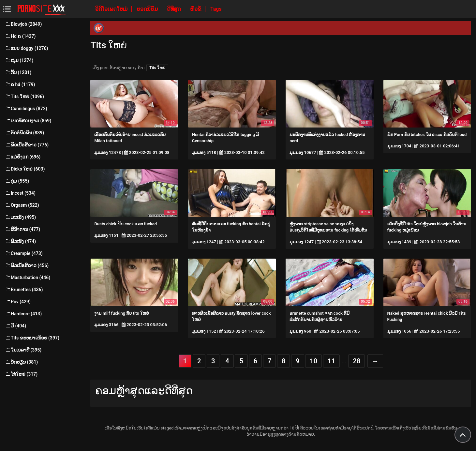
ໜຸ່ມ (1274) (19, 60)
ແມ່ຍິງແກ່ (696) (23, 157)
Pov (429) (18, 302)
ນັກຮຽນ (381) (21, 362)
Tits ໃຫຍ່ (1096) (24, 97)
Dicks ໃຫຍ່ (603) (25, 169)
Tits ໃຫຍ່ (157, 68)
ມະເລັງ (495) (20, 217)
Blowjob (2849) (23, 24)
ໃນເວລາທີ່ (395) (23, 350)
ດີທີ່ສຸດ (175, 9)
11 (331, 361)
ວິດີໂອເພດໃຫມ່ (112, 9)
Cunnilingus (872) (26, 109)
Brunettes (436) (24, 290)
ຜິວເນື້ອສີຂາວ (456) (27, 265)
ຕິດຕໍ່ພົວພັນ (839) (24, 133)
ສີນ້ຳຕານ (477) (22, 229)
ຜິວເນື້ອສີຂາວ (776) (27, 145)
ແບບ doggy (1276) (26, 48)
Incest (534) (20, 193)
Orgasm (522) (22, 205)
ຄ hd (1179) (20, 84)
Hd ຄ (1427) (20, 36)
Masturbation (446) (28, 278)
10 (313, 361)
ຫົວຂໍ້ (196, 9)
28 (357, 361)
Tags (216, 9)
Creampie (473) (24, 253)
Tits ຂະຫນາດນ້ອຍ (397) (32, 338)
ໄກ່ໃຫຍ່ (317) (21, 374)
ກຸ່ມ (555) (17, 181)
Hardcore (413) (23, 314)
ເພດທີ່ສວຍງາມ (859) (28, 121)
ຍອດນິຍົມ (148, 9)
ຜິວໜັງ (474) (20, 241)
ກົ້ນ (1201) (18, 72)
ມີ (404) (15, 326)
